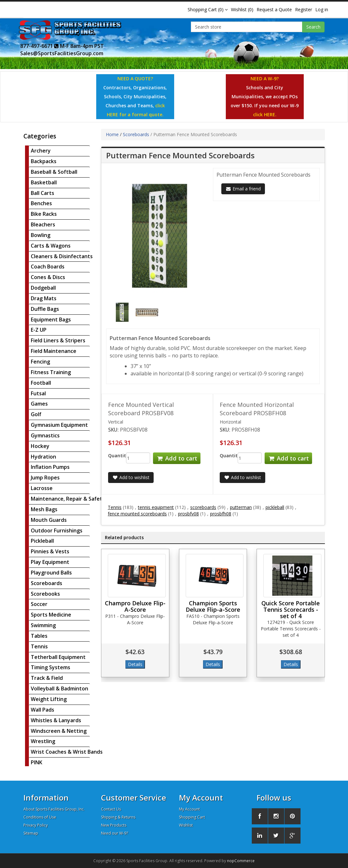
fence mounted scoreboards (137, 514)
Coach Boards (48, 267)
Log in (322, 9)
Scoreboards (47, 583)
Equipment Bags (51, 320)
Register (304, 9)
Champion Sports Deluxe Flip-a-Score (213, 606)
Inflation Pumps (50, 467)
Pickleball (42, 541)
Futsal (38, 393)
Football (41, 383)
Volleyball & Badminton (59, 688)
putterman (241, 507)
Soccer (39, 604)
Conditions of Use (40, 817)
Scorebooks (45, 594)
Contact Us (111, 809)
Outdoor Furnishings (57, 530)
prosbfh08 (221, 514)
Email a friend (243, 189)
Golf (36, 414)
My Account (189, 809)
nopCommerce (241, 861)
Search (313, 27)
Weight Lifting (49, 699)
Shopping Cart (192, 817)
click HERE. (265, 114)
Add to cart (177, 458)
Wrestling (43, 741)
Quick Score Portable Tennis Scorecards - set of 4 (291, 609)
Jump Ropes (45, 478)
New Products (114, 825)
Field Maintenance (54, 351)
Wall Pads (42, 710)
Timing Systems (51, 667)
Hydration (43, 457)
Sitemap (31, 833)
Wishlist (186, 825)
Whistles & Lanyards (56, 720)
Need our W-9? (115, 833)
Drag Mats (44, 298)
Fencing (40, 362)
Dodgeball (43, 288)
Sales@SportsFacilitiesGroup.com (62, 53)
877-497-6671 (39, 46)
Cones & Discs (48, 277)
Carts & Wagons (51, 246)
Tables (39, 636)
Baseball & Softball (54, 172)
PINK (37, 762)
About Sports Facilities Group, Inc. (54, 809)
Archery (41, 151)
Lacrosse (42, 488)
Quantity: (112, 456)
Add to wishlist (131, 477)
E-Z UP (39, 330)
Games (39, 404)
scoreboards (203, 507)
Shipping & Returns (118, 817)
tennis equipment (156, 507)
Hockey (40, 446)
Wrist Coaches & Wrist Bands (67, 752)
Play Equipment (50, 562)
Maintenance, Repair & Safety (68, 499)
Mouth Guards (49, 520)
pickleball (275, 507)
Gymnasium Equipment (59, 425)
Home (112, 134)
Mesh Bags (44, 509)
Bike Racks (44, 214)
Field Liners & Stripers (58, 340)
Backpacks (44, 161)
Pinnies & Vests (50, 551)
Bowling (41, 235)
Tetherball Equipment (58, 657)
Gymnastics (45, 435)
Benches (41, 203)
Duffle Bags (45, 309)
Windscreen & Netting (59, 731)
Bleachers (43, 224)
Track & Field (47, 678)
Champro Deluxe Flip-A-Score (135, 606)
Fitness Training (51, 372)
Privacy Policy (36, 825)
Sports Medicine (51, 615)
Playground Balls (51, 573)
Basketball (44, 182)
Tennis (39, 646)
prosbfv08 (188, 514)
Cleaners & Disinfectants (62, 256)
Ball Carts (42, 193)
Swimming (43, 625)
